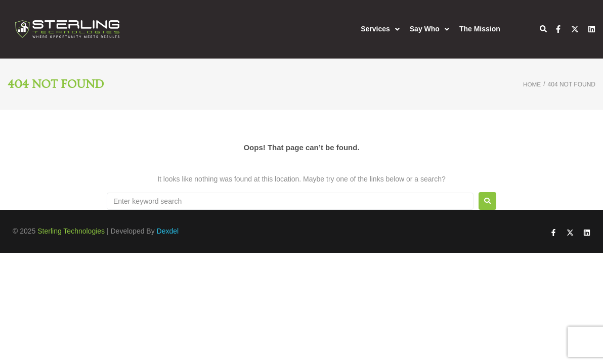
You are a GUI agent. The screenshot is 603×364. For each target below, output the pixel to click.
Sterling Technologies (71, 231)
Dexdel (168, 231)
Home (532, 84)
